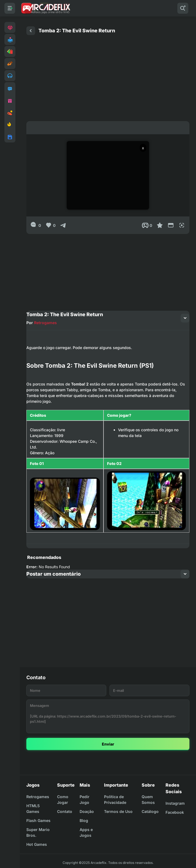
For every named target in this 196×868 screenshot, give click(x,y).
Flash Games (38, 820)
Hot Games (37, 844)
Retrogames (45, 323)
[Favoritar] (160, 225)
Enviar (108, 744)
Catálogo (150, 811)
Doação (87, 811)
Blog (84, 820)
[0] (36, 225)
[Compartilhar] (63, 225)
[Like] (50, 225)
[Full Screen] (182, 225)
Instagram (175, 803)
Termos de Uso (118, 811)
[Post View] (147, 225)
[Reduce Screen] (171, 225)
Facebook (175, 812)
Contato (65, 811)
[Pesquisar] (183, 8)
